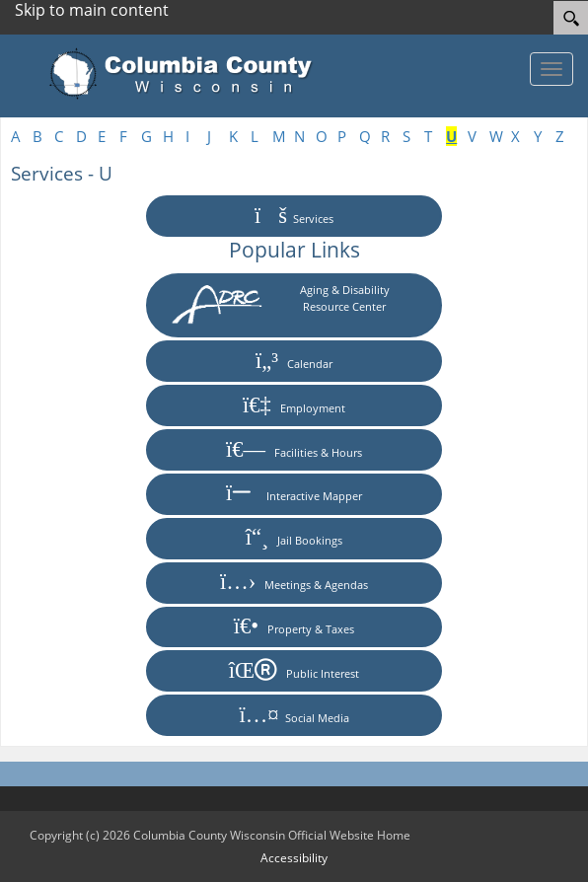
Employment (294, 406)
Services (294, 217)
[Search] (571, 18)
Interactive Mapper (294, 494)
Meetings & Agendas (294, 583)
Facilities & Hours (294, 450)
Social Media (294, 716)
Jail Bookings (294, 538)
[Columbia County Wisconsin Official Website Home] (187, 74)
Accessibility (294, 858)
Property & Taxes (294, 627)
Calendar (294, 362)
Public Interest (294, 671)
